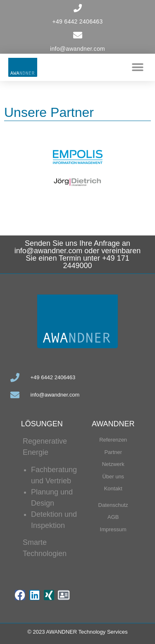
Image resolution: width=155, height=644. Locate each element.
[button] (137, 67)
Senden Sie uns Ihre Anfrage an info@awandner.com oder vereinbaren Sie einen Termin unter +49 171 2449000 (77, 254)
